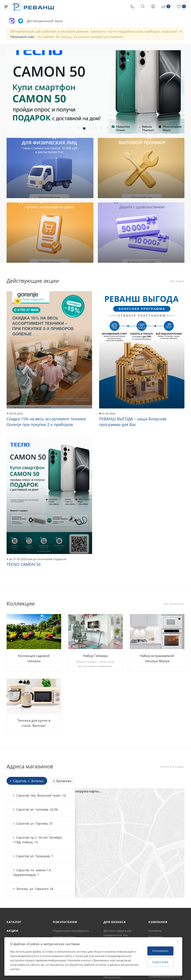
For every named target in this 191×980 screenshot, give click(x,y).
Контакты (155, 931)
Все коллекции (174, 604)
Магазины (155, 937)
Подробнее (160, 962)
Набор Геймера (95, 656)
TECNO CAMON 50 (24, 564)
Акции (12, 931)
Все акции (178, 281)
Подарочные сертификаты (71, 931)
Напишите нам (22, 37)
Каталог (14, 922)
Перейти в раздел (172, 767)
